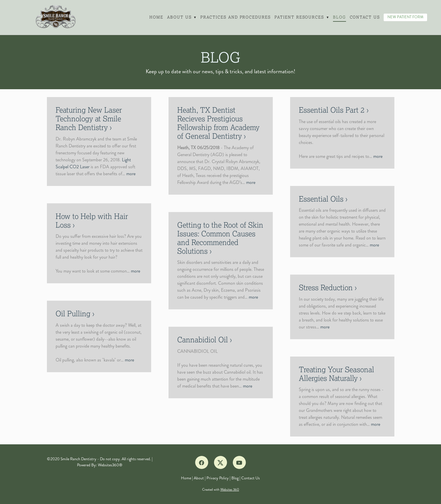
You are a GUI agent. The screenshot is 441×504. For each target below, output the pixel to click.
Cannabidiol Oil (203, 340)
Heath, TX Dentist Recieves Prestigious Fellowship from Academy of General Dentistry (218, 123)
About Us (181, 17)
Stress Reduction (326, 288)
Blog (340, 17)
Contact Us (365, 17)
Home (156, 17)
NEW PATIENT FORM (405, 17)
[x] (220, 462)
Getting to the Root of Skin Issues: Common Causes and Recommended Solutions (220, 238)
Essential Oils (321, 199)
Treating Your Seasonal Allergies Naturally (336, 374)
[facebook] (202, 462)
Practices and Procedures (235, 17)
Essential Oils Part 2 (332, 110)
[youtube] (239, 462)
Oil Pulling (73, 314)
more (131, 174)
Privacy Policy (218, 478)
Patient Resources (302, 17)
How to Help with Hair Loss (92, 221)
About (199, 478)
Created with (221, 490)
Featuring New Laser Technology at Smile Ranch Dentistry (89, 119)
